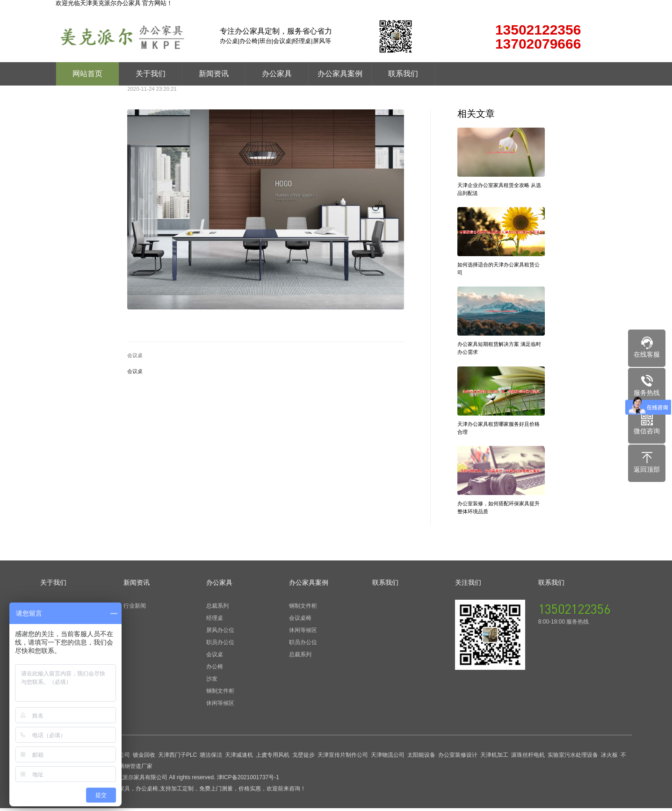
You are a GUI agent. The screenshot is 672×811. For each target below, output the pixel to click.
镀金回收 (144, 758)
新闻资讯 (214, 74)
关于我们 (151, 74)
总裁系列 (217, 609)
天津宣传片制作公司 (343, 758)
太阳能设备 (421, 758)
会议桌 (135, 355)
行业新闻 (135, 609)
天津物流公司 (388, 758)
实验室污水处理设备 (573, 758)
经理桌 (215, 621)
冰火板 (609, 758)
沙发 (212, 682)
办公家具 (277, 74)
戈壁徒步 (303, 758)
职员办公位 (220, 645)
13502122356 (574, 611)
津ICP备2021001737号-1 (248, 780)
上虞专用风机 (273, 758)
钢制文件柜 (220, 694)
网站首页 (87, 74)
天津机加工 (494, 758)
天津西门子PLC (177, 758)
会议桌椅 (300, 621)
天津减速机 (239, 758)
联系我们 (403, 74)
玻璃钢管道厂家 (133, 769)
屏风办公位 (220, 633)
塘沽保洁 (211, 758)
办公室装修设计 (458, 758)
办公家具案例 (340, 74)
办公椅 (215, 669)
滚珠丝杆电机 (528, 758)
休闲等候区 (220, 706)
